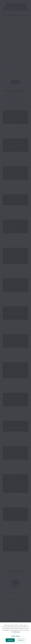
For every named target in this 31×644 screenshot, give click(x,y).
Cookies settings (15, 636)
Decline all (21, 640)
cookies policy (16, 632)
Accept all (10, 640)
